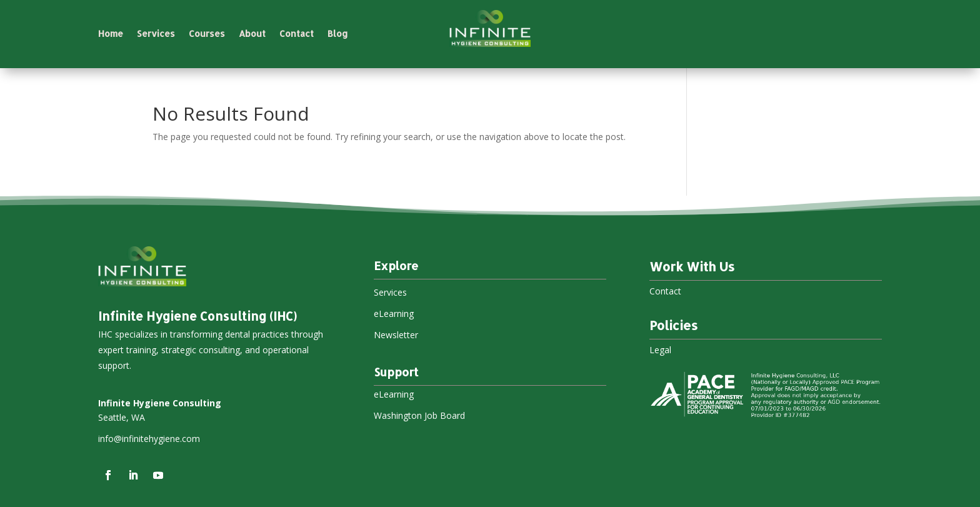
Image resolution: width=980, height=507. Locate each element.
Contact (297, 34)
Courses (207, 34)
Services (156, 34)
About (252, 34)
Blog (338, 34)
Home (111, 34)
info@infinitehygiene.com (149, 439)
